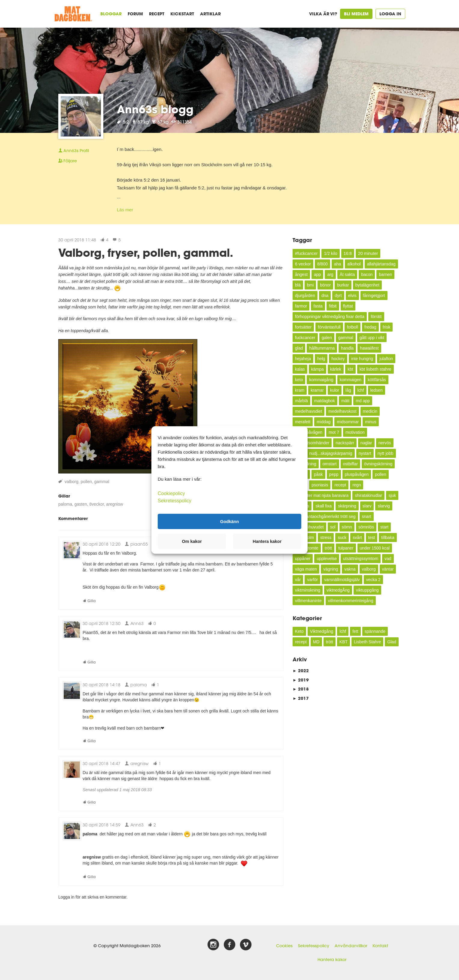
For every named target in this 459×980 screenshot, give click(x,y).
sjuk (392, 495)
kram (300, 390)
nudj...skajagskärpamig (331, 453)
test (372, 537)
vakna (350, 569)
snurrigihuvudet (309, 527)
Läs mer (125, 210)
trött (328, 548)
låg (348, 390)
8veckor (97, 504)
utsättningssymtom (361, 559)
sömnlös (366, 527)
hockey (338, 359)
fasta (318, 306)
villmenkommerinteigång (351, 601)
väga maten (306, 569)
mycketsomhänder (312, 443)
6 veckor (303, 264)
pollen (86, 482)
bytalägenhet (367, 285)
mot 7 (334, 432)
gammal (102, 482)
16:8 (348, 253)
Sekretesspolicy (314, 946)
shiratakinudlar (368, 495)
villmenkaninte (308, 601)
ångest (301, 274)
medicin (370, 411)
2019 (301, 680)
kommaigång (321, 380)
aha (337, 264)
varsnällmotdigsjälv (342, 580)
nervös (385, 443)
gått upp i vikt (372, 338)
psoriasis (320, 485)
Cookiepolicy (171, 493)
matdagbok (325, 401)
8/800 (322, 264)
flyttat (348, 306)
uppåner (303, 559)
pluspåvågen (357, 474)
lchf (361, 390)
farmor (301, 306)
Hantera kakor (332, 960)
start (384, 527)
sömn (347, 527)
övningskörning (378, 464)
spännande (375, 631)
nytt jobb (386, 453)
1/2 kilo (330, 253)
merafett (303, 422)
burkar (343, 285)
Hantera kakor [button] (267, 541)
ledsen (377, 390)
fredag (370, 327)
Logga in (390, 14)
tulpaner (346, 548)
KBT (343, 642)
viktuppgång (367, 590)
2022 (301, 671)
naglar (366, 443)
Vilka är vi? (323, 14)
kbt (350, 369)
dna (325, 296)
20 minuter (368, 253)
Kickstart (182, 14)
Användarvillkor (351, 946)
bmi (310, 285)
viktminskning (308, 590)
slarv (367, 506)
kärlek (336, 369)
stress (326, 537)
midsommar (348, 422)
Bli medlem (356, 14)
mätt (345, 401)
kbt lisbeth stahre (375, 369)
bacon (367, 274)
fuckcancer (305, 338)
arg (330, 274)
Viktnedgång (322, 631)
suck (342, 537)
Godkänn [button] (229, 521)
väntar (388, 569)
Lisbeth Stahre (367, 642)
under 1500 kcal (375, 548)
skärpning (347, 506)
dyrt (338, 296)
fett (355, 631)
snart (367, 516)
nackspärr (345, 443)
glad (299, 348)
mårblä (301, 401)
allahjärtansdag (381, 264)
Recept (157, 14)
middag (324, 422)
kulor (335, 390)
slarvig (384, 506)
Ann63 (134, 623)
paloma (65, 504)
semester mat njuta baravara (322, 495)
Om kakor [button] (192, 541)
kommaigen (351, 380)
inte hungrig (362, 359)
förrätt (376, 317)
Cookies (284, 946)
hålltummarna (322, 348)
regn (357, 485)
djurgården (305, 296)
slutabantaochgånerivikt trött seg (325, 516)
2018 (301, 689)
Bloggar (111, 14)
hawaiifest (369, 348)
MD (316, 642)
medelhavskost (342, 411)
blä (298, 285)
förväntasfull (329, 327)
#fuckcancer (306, 253)
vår (298, 580)
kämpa (318, 369)
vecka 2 (373, 580)
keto (299, 380)
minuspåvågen (309, 432)
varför (312, 580)
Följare (68, 161)
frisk (387, 327)
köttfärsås (377, 380)
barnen (385, 274)
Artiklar (210, 14)
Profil (74, 151)
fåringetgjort (374, 296)
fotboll (353, 327)
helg (321, 359)
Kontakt (380, 946)
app (317, 274)
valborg (71, 482)
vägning (331, 569)
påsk (318, 474)
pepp (334, 474)
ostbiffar (351, 464)
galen (327, 338)
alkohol (354, 264)
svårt (357, 537)
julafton (386, 359)
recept (340, 485)
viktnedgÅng (338, 590)
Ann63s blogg (155, 109)
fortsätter (303, 327)
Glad (392, 642)
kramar (317, 390)
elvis (352, 296)
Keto (299, 631)
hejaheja (303, 359)
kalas (300, 369)
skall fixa (324, 506)
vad (388, 559)
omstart (330, 464)
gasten (81, 504)
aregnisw (115, 504)
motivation (355, 432)
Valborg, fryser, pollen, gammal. (146, 253)
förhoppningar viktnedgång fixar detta (330, 317)
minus (371, 422)
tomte (313, 548)
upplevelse (327, 559)
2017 (301, 698)
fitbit (333, 306)
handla (347, 348)
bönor (325, 285)
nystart (365, 453)
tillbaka (388, 537)
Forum (135, 14)
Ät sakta (347, 274)
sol (333, 527)
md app (363, 401)
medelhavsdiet (309, 411)
